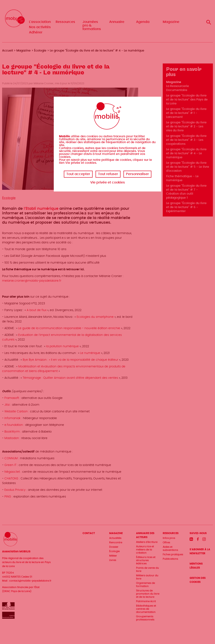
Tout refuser (108, 174)
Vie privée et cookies (108, 182)
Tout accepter (78, 174)
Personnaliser (137, 174)
